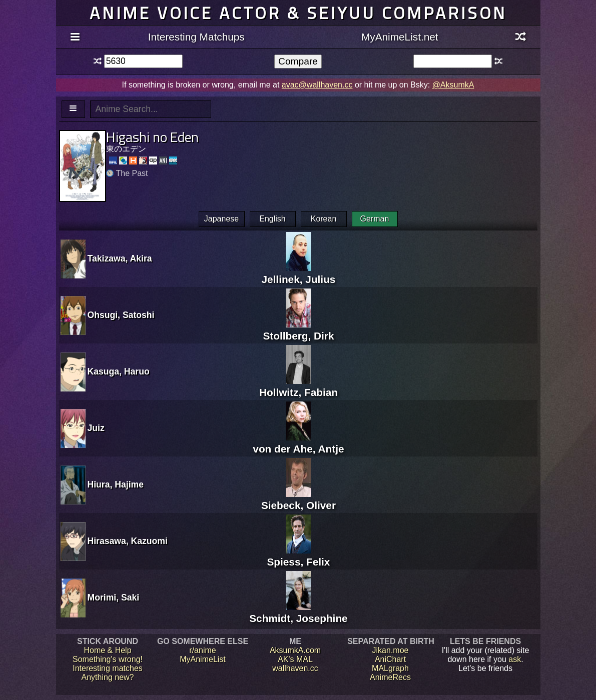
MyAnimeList (203, 659)
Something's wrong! (108, 659)
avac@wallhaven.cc (317, 85)
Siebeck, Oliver (299, 499)
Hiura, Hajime (116, 484)
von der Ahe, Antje (298, 443)
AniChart (390, 659)
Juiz (96, 428)
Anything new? (108, 677)
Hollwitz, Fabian (299, 386)
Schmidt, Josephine (298, 612)
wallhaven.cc (295, 668)
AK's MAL (295, 659)
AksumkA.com (295, 650)
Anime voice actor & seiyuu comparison (298, 13)
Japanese (221, 219)
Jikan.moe (391, 650)
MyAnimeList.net (400, 37)
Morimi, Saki (114, 597)
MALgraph (390, 668)
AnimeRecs (390, 677)
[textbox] (143, 61)
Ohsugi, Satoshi (121, 315)
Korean (324, 219)
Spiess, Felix (298, 556)
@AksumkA (453, 85)
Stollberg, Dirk (298, 330)
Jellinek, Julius (298, 273)
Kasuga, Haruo (119, 371)
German (375, 219)
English (272, 219)
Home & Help (107, 650)
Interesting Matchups (196, 37)
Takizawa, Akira (120, 258)
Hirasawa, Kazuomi (128, 541)
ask (515, 659)
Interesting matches (108, 668)
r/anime (202, 650)
